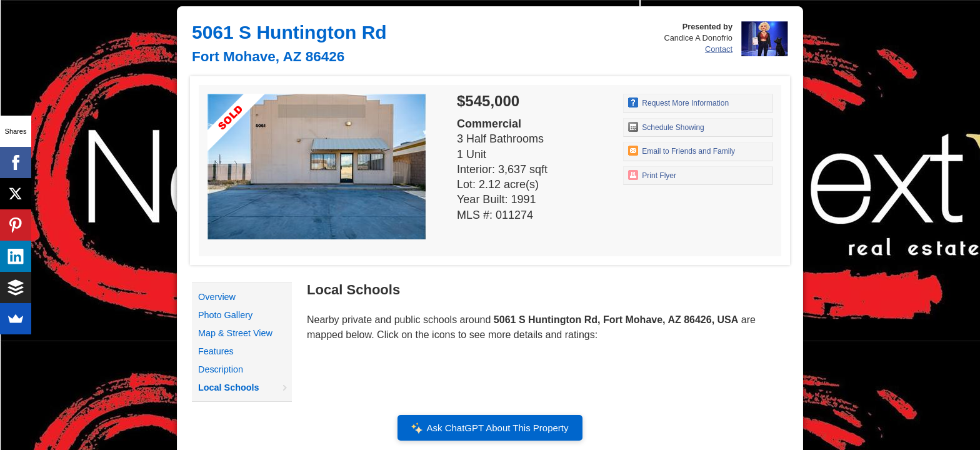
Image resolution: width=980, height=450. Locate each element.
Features (216, 351)
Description (221, 369)
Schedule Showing (666, 127)
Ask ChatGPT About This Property (490, 428)
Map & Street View (235, 333)
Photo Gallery (225, 315)
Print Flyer (652, 175)
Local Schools (229, 387)
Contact (719, 49)
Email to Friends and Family (682, 151)
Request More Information (678, 102)
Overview (217, 297)
